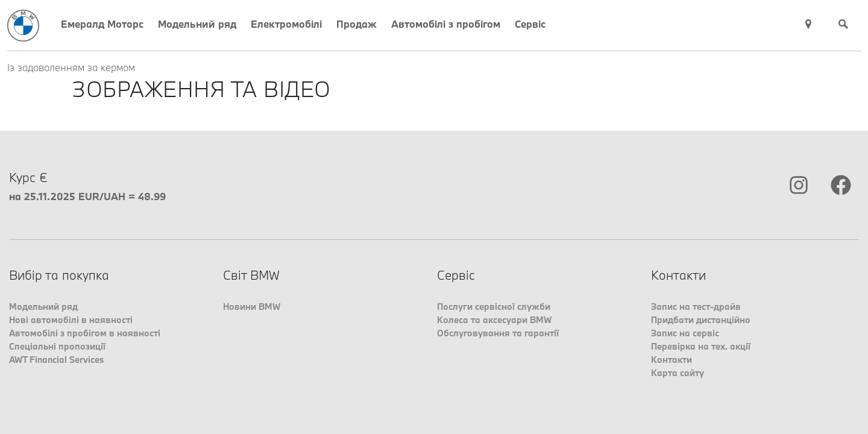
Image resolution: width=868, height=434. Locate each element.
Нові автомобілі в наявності (71, 320)
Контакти (671, 360)
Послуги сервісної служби (494, 307)
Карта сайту (678, 373)
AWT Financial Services (56, 360)
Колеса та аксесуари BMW (494, 320)
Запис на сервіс (685, 333)
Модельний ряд (43, 307)
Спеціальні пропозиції (57, 346)
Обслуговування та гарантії (498, 333)
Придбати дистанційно (701, 320)
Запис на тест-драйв (696, 307)
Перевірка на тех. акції (701, 346)
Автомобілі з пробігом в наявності (85, 333)
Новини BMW (252, 307)
